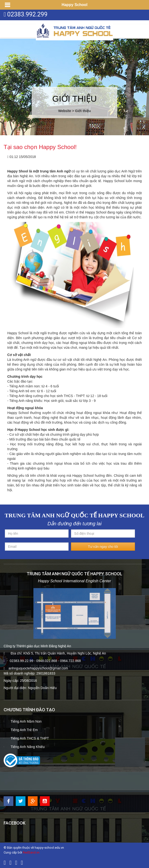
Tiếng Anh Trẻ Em (24, 730)
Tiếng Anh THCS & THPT (30, 738)
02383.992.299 (27, 14)
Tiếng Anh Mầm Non (26, 721)
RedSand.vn (31, 852)
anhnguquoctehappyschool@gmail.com (38, 668)
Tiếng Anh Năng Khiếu (28, 747)
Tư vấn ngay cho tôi (103, 547)
